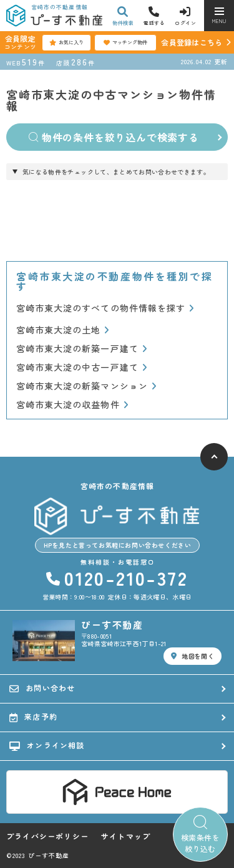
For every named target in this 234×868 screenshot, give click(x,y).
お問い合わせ (42, 688)
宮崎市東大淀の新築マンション (86, 386)
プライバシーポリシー (47, 836)
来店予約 (33, 717)
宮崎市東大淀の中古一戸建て (82, 367)
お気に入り (66, 42)
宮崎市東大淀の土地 (63, 330)
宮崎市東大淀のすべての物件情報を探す (105, 308)
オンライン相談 (47, 745)
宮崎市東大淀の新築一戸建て (82, 349)
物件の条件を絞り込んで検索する (114, 137)
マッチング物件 (125, 42)
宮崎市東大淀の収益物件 (72, 405)
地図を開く (193, 656)
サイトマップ (126, 836)
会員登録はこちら (192, 42)
